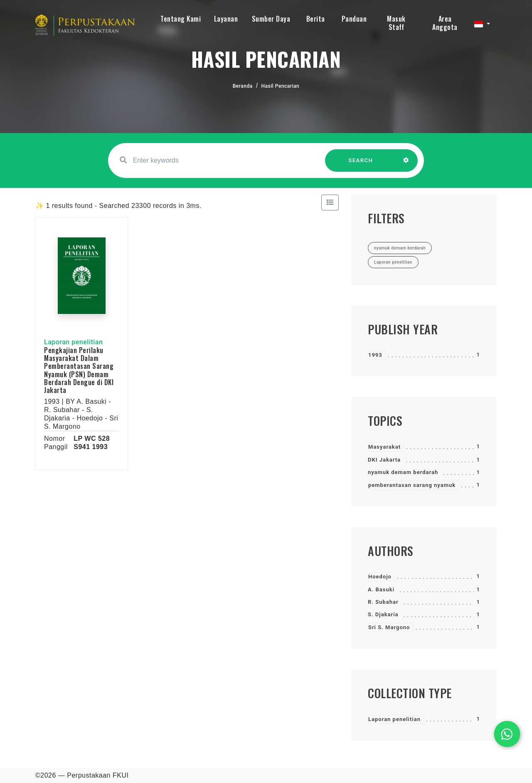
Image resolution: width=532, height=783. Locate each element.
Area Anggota (445, 23)
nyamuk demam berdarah (403, 472)
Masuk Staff (396, 23)
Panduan (354, 19)
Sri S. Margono (389, 627)
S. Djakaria (383, 614)
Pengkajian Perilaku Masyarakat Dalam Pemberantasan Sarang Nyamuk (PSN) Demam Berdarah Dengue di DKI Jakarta (79, 370)
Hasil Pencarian (281, 86)
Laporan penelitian (394, 719)
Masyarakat (384, 447)
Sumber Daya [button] (271, 19)
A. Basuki (381, 589)
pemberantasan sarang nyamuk (412, 485)
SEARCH (361, 164)
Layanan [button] (226, 19)
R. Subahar (383, 602)
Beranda (243, 86)
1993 (375, 355)
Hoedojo (380, 577)
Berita (316, 19)
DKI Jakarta (384, 460)
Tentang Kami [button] (181, 19)
